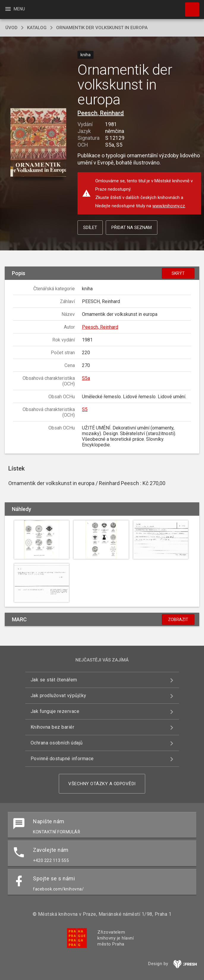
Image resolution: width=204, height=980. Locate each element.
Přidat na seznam (132, 228)
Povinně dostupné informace (62, 759)
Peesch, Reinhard (101, 113)
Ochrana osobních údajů (57, 743)
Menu (15, 9)
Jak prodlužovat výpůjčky (58, 696)
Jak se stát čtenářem (54, 680)
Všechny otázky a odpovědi (102, 784)
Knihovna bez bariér (53, 727)
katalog (37, 28)
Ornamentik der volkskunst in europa (102, 28)
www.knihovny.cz (169, 206)
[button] (38, 143)
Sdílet (90, 228)
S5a (86, 378)
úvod (11, 28)
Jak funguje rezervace (55, 711)
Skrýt (178, 273)
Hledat (189, 7)
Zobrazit (178, 620)
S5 (85, 409)
